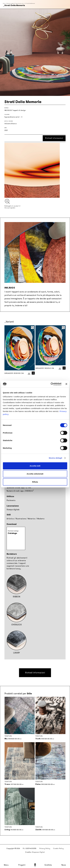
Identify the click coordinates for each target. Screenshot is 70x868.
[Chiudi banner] (66, 384)
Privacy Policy (45, 848)
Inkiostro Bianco (11, 124)
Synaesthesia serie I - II (20, 3)
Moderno (41, 519)
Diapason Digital (38, 852)
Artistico (10, 519)
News (64, 865)
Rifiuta (35, 482)
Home (4, 3)
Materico (32, 519)
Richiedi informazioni (54, 138)
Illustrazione (21, 519)
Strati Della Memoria (31, 3)
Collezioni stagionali (10, 3)
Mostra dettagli (55, 458)
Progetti (22, 865)
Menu (6, 865)
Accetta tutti (35, 466)
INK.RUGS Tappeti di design (15, 110)
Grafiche (48, 865)
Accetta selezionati (35, 474)
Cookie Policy (58, 848)
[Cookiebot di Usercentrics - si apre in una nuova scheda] (51, 384)
